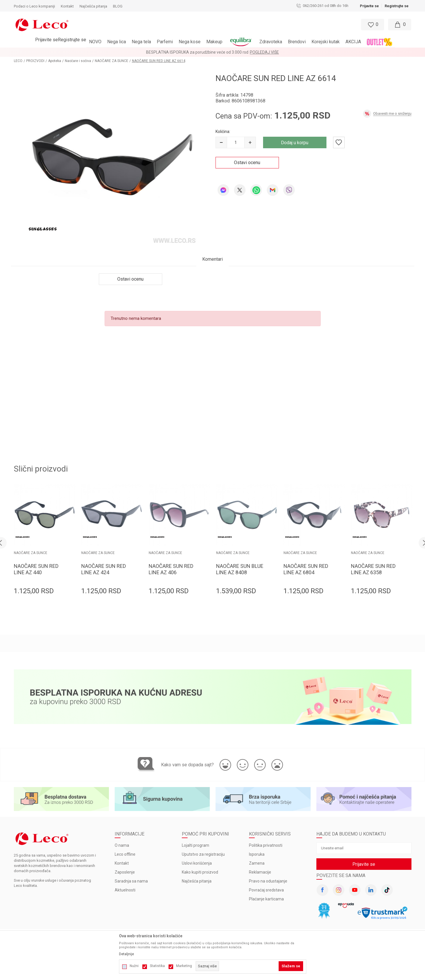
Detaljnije (126, 954)
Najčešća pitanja (197, 881)
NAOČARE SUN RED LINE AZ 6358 (373, 569)
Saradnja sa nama (131, 881)
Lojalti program (195, 845)
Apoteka (55, 61)
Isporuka (257, 854)
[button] (188, 25)
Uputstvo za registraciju (203, 854)
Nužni (134, 966)
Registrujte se (397, 6)
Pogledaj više (264, 52)
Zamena (257, 863)
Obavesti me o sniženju (392, 113)
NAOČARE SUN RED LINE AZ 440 (36, 569)
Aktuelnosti (125, 890)
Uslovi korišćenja (197, 863)
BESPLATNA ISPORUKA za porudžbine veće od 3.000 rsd (197, 52)
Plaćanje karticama (266, 899)
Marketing (184, 966)
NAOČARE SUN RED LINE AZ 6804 (306, 569)
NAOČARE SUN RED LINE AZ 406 (171, 569)
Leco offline (125, 854)
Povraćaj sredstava (266, 890)
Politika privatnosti (266, 845)
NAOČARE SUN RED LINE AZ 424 (104, 569)
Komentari (212, 259)
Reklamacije (260, 872)
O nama (122, 845)
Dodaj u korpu (295, 143)
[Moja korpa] (400, 25)
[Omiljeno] (372, 25)
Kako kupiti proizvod (200, 872)
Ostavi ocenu (247, 163)
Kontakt (122, 863)
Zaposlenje (125, 872)
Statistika (157, 966)
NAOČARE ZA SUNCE (112, 61)
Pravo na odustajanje (268, 881)
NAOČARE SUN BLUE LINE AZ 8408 (240, 569)
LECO (18, 61)
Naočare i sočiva (78, 61)
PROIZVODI (35, 61)
